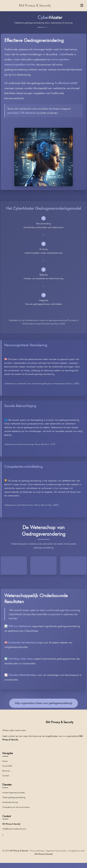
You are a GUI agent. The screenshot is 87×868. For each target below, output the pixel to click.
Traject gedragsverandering (14, 797)
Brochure (6, 771)
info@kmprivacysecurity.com (14, 829)
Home (5, 761)
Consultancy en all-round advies (16, 807)
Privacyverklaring (37, 851)
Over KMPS (7, 766)
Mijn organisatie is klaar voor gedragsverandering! (44, 703)
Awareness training (10, 802)
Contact (6, 775)
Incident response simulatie (14, 792)
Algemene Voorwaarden (56, 851)
